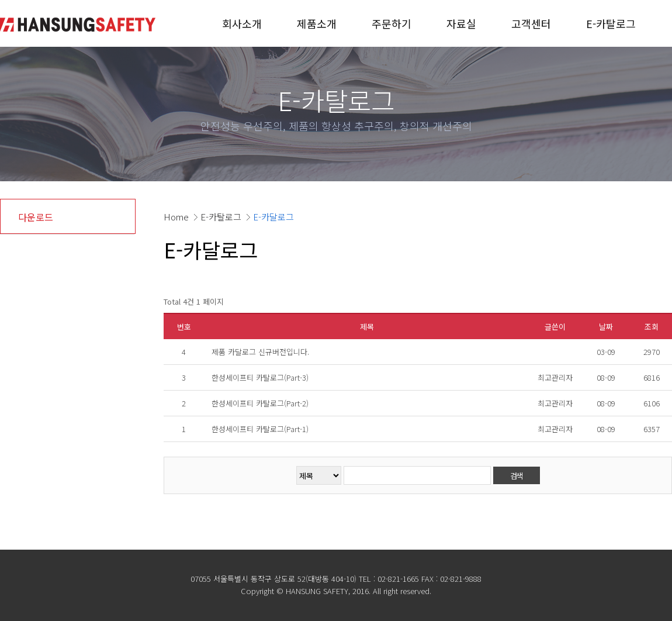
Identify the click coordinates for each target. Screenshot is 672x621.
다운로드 (36, 217)
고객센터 (531, 23)
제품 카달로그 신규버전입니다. (260, 352)
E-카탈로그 (611, 23)
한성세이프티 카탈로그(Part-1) (260, 429)
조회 (652, 327)
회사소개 (242, 23)
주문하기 (392, 23)
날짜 (606, 327)
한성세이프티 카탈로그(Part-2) (260, 403)
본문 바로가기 (0, 0)
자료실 (461, 23)
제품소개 (317, 23)
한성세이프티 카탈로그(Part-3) (260, 377)
